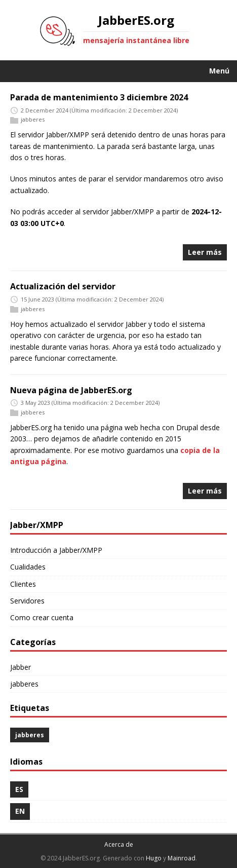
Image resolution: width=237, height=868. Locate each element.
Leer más (205, 252)
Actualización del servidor (63, 286)
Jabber (21, 667)
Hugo (154, 858)
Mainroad (182, 858)
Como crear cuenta (42, 617)
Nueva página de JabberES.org (71, 390)
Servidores (27, 601)
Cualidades (28, 567)
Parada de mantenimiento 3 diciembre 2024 (99, 97)
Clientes (23, 584)
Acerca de (119, 844)
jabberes (33, 120)
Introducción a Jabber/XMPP (56, 550)
